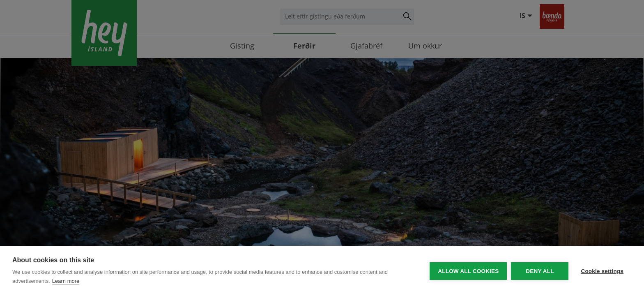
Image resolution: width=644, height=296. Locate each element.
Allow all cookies (468, 271)
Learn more (66, 281)
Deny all (540, 271)
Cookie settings (602, 271)
